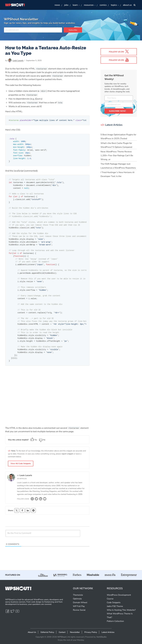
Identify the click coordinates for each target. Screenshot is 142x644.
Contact (62, 632)
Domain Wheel (80, 602)
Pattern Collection (115, 621)
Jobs (66, 5)
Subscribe (73, 30)
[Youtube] (17, 612)
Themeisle (78, 595)
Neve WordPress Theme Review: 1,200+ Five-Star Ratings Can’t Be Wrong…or (117, 156)
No (42, 440)
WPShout (62, 637)
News (57, 5)
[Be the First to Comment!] (43, 533)
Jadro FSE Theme (115, 606)
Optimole (77, 599)
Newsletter (75, 632)
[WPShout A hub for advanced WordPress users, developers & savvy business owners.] (15, 5)
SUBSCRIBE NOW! (117, 111)
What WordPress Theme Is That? (120, 616)
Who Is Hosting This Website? (121, 610)
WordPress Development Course (119, 597)
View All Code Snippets (21, 464)
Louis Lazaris (18, 61)
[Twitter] (36, 500)
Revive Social (79, 610)
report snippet (67, 454)
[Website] (32, 500)
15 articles (22, 479)
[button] (79, 5)
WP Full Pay (79, 606)
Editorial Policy (47, 632)
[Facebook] (8, 612)
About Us (32, 632)
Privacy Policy (91, 632)
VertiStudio (101, 637)
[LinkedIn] (41, 500)
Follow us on (119, 51)
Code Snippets (114, 602)
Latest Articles (108, 632)
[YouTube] (45, 500)
